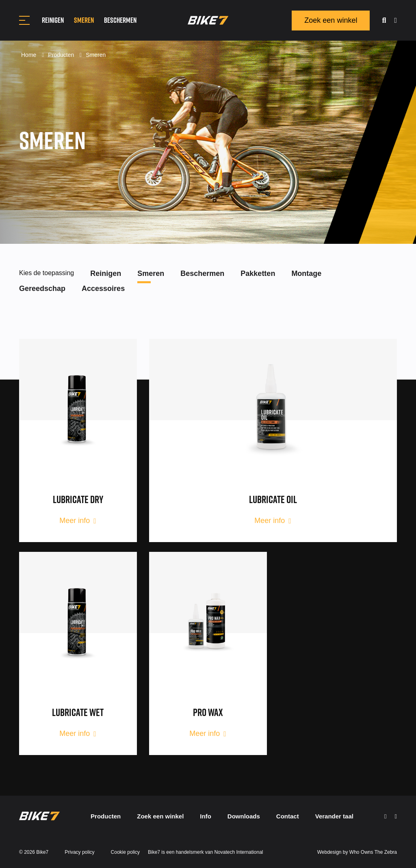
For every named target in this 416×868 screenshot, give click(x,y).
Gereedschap (42, 289)
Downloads (244, 816)
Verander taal (334, 816)
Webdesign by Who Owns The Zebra (357, 852)
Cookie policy (125, 852)
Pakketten (258, 273)
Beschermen (120, 20)
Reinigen (53, 20)
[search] (384, 21)
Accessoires (103, 289)
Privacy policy (79, 852)
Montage (306, 273)
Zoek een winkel (331, 20)
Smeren (84, 20)
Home (29, 55)
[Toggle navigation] (24, 20)
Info (206, 816)
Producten (62, 55)
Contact (288, 816)
